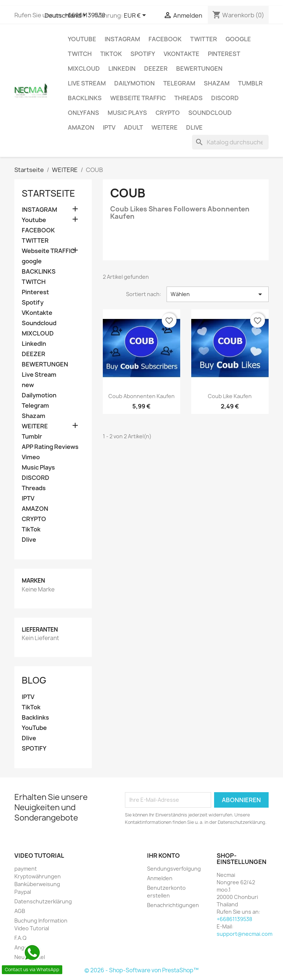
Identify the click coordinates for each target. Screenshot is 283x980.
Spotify (143, 54)
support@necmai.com (244, 934)
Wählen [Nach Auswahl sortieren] (218, 294)
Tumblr (250, 83)
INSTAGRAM (122, 39)
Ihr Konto (163, 856)
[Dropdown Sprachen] (67, 16)
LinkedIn (122, 69)
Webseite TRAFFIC (138, 98)
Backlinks (35, 718)
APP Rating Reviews (50, 447)
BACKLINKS (85, 98)
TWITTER (204, 39)
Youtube (82, 39)
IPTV (109, 127)
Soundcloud (210, 113)
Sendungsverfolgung (174, 869)
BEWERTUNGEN (199, 69)
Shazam (217, 83)
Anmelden (160, 878)
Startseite (48, 193)
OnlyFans (83, 113)
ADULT (133, 127)
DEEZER (156, 69)
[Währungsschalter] (136, 16)
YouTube (34, 728)
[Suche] (230, 142)
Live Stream (87, 83)
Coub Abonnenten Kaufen (141, 396)
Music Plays (127, 113)
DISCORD (225, 98)
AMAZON (81, 127)
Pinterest (224, 54)
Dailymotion (134, 83)
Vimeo (31, 457)
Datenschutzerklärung (43, 901)
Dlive (194, 127)
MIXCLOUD (84, 69)
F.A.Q (20, 938)
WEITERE (165, 127)
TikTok (111, 54)
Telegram (179, 83)
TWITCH (80, 54)
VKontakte (181, 54)
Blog (34, 680)
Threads (188, 98)
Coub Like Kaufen (230, 396)
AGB (20, 911)
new (28, 385)
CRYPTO (168, 113)
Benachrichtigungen (173, 905)
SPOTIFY (34, 749)
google (238, 39)
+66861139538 (234, 919)
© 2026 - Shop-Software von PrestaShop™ (141, 970)
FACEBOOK (165, 39)
